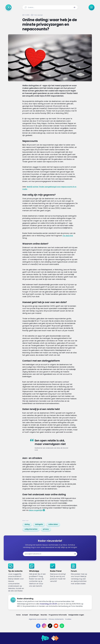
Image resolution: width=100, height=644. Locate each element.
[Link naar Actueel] (25, 615)
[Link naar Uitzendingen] (34, 615)
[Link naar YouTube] (56, 626)
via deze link (68, 236)
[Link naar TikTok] (50, 626)
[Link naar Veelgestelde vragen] (76, 615)
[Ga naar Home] (8, 7)
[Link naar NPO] (55, 638)
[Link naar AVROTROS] (45, 638)
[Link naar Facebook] (38, 626)
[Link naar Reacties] (44, 615)
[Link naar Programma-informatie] (58, 615)
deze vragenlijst (36, 510)
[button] (74, 7)
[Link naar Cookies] (68, 619)
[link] (27, 524)
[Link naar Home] (18, 615)
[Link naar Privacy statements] (56, 619)
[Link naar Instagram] (44, 626)
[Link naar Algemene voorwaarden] (38, 619)
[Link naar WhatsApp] (62, 626)
